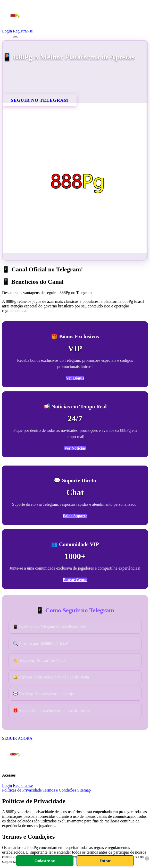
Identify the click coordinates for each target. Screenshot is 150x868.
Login (7, 31)
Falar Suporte (75, 516)
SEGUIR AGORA (17, 738)
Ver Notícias (75, 448)
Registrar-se (23, 31)
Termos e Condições (59, 790)
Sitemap (84, 790)
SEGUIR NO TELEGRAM (40, 100)
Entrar (105, 861)
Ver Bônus (75, 378)
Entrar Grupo (75, 580)
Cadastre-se (45, 861)
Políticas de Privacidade (22, 790)
